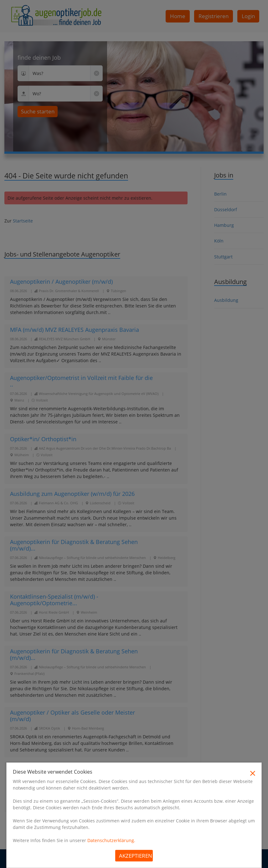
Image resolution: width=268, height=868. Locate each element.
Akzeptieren (136, 856)
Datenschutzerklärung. (111, 840)
